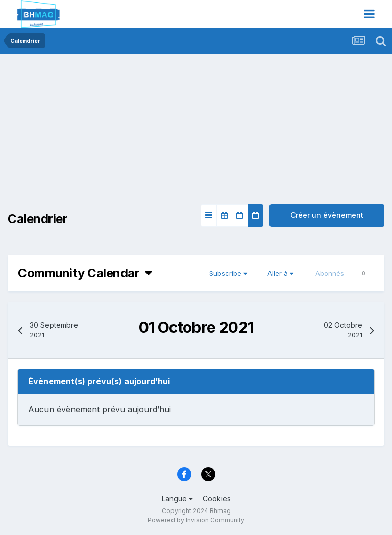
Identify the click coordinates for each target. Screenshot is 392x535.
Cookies (217, 498)
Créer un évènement (327, 215)
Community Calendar (85, 273)
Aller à (280, 273)
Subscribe (228, 273)
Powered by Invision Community (196, 520)
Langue (177, 498)
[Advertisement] (127, 133)
